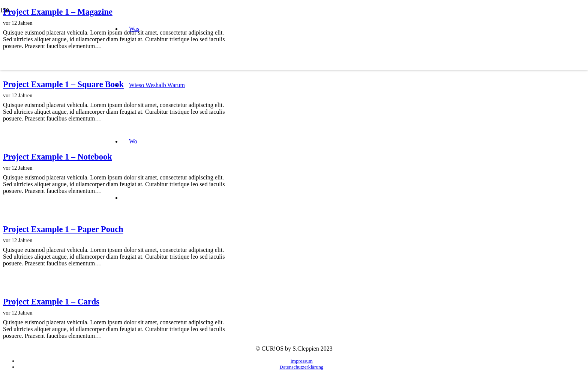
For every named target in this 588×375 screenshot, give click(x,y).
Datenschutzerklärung (302, 367)
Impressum (301, 361)
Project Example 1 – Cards (51, 302)
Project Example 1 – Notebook (58, 157)
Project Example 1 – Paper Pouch (63, 229)
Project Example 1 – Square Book (63, 84)
